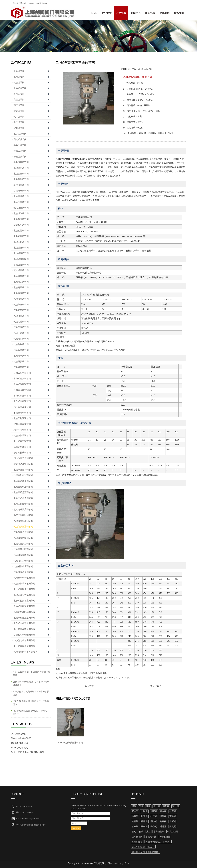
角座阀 (163, 821)
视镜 (141, 832)
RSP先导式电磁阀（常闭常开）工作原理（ (31, 703)
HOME (94, 13)
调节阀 (154, 811)
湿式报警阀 (137, 837)
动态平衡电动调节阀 (23, 515)
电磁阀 (166, 806)
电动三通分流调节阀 (23, 492)
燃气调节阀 (19, 122)
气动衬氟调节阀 (21, 367)
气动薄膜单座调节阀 (23, 521)
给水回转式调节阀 (22, 453)
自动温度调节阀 (21, 265)
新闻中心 (136, 13)
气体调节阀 (19, 117)
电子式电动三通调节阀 (24, 623)
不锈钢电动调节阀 (22, 413)
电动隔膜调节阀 (21, 293)
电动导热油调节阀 (22, 418)
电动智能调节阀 (21, 219)
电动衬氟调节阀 (21, 276)
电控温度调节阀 (21, 253)
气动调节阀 (19, 82)
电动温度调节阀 (21, 248)
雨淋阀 (173, 816)
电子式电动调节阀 (22, 401)
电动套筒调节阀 (21, 231)
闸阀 (141, 806)
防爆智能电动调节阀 (23, 475)
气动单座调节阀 (21, 305)
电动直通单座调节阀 (23, 481)
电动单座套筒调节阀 (23, 470)
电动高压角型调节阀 (23, 544)
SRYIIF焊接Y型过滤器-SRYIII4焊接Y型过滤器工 (31, 683)
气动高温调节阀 (21, 322)
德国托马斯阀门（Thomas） (145, 852)
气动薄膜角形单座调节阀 (25, 652)
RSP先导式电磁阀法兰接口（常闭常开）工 (30, 713)
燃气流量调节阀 (21, 208)
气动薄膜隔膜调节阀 (23, 555)
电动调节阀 (19, 77)
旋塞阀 (135, 821)
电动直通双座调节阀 (23, 487)
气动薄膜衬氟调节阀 (23, 561)
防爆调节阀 (19, 111)
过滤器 (163, 826)
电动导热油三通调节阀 (24, 618)
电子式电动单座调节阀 (24, 646)
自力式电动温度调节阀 (24, 606)
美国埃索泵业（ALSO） (143, 847)
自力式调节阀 (20, 88)
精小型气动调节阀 (22, 430)
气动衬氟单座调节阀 (23, 566)
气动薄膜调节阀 (21, 299)
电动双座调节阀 (21, 236)
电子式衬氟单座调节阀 (24, 601)
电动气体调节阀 (21, 202)
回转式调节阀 (20, 139)
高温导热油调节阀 (22, 447)
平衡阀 (144, 826)
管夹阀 (135, 826)
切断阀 (173, 821)
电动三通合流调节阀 (23, 498)
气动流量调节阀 (21, 316)
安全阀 (135, 811)
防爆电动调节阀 (21, 191)
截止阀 (157, 806)
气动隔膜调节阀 (21, 361)
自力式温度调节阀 (22, 384)
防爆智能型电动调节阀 (24, 635)
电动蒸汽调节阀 (21, 179)
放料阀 (135, 816)
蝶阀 (148, 806)
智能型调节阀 (20, 156)
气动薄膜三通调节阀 (23, 527)
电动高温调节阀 (21, 196)
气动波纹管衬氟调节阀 (24, 583)
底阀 (134, 832)
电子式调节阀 (20, 134)
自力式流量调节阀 (22, 396)
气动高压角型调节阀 (23, 549)
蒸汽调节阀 (19, 94)
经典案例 (165, 13)
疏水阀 (163, 811)
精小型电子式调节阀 (23, 458)
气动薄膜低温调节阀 (23, 572)
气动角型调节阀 (21, 350)
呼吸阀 (154, 826)
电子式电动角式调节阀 (24, 589)
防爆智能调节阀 (21, 225)
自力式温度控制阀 (22, 390)
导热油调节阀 (20, 145)
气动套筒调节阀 (21, 310)
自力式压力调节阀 (22, 373)
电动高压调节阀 (21, 287)
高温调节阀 (19, 100)
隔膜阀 (154, 821)
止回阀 (144, 811)
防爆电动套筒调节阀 (23, 464)
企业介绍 (107, 13)
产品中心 (121, 13)
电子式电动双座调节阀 (24, 629)
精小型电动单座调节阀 (24, 640)
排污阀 (163, 816)
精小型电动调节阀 (22, 407)
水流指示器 (151, 837)
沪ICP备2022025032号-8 (117, 863)
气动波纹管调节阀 (22, 435)
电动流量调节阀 (21, 174)
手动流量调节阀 (21, 162)
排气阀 (154, 816)
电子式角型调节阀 (22, 441)
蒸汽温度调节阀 (21, 270)
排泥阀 (144, 816)
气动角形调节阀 (21, 344)
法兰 (148, 832)
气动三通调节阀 (21, 333)
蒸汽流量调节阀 (21, 185)
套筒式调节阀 (20, 151)
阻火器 (173, 826)
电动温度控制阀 (21, 259)
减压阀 (176, 806)
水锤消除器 (137, 842)
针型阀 (173, 811)
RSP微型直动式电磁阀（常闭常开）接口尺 (31, 693)
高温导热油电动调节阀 (24, 612)
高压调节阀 (19, 105)
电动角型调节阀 (21, 356)
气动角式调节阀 (21, 339)
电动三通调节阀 (21, 242)
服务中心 (150, 13)
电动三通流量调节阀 (23, 504)
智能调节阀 (19, 128)
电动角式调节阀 (21, 282)
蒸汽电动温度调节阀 (23, 509)
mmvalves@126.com (38, 3)
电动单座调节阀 (21, 168)
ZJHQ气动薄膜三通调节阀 (70, 743)
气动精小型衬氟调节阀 (24, 578)
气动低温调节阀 (21, 327)
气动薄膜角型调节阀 (23, 538)
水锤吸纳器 (165, 837)
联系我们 (179, 13)
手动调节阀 (19, 71)
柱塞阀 (144, 821)
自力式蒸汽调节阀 (22, 379)
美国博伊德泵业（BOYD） (158, 842)
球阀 (134, 806)
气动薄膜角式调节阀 (23, 532)
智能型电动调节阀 (22, 424)
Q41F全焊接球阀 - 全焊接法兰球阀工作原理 (31, 674)
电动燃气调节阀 (21, 213)
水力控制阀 (159, 832)
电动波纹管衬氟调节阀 (24, 595)
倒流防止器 (173, 832)
